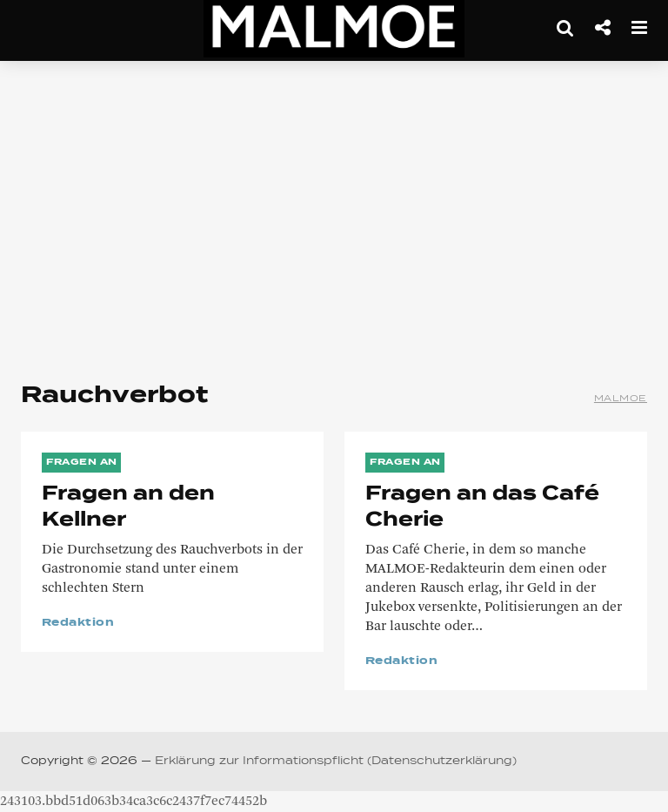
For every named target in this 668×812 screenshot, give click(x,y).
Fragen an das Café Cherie (482, 507)
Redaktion (78, 623)
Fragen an (82, 462)
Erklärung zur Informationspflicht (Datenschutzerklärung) (336, 762)
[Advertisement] (334, 218)
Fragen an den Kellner (128, 507)
